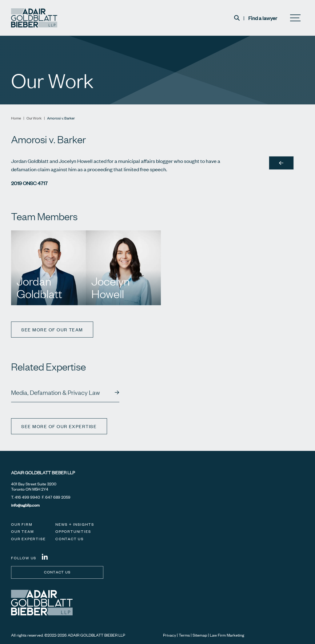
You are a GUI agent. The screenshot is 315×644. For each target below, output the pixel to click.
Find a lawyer (263, 18)
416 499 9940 (27, 497)
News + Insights (75, 524)
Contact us (57, 572)
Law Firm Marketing (227, 635)
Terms (184, 635)
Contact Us (70, 539)
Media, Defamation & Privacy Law (56, 392)
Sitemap (200, 635)
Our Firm (22, 524)
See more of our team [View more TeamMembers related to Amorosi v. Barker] (52, 330)
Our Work (34, 118)
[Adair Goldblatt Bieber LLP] (34, 18)
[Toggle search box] (237, 18)
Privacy (169, 635)
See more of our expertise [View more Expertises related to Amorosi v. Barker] (60, 426)
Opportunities (73, 531)
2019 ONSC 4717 (29, 183)
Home (16, 118)
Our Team (22, 531)
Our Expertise (28, 539)
